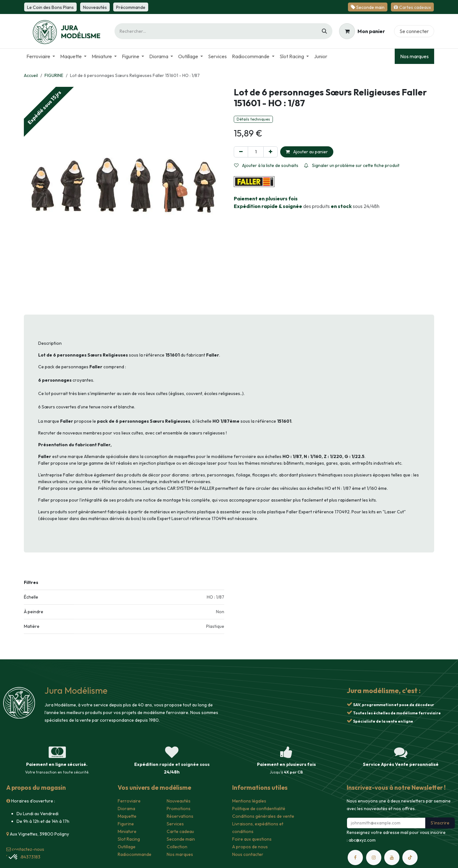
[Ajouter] (271, 152)
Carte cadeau (180, 831)
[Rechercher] (324, 31)
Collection (177, 847)
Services (175, 824)
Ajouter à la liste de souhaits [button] (266, 165)
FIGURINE (54, 75)
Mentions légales (249, 801)
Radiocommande (135, 854)
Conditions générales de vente (263, 816)
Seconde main (181, 839)
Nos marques (414, 56)
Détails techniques (253, 119)
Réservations (180, 816)
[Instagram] (374, 858)
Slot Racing (129, 839)
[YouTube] (392, 858)
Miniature (127, 831)
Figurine (126, 824)
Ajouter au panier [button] (307, 152)
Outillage (127, 847)
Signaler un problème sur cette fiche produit (352, 165)
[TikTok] (410, 858)
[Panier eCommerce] (362, 31)
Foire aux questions (252, 839)
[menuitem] (41, 56)
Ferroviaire (129, 801)
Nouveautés (179, 801)
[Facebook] (355, 858)
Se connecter (414, 31)
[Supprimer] (241, 152)
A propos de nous (250, 847)
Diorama (126, 809)
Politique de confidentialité (259, 809)
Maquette (127, 816)
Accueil (31, 75)
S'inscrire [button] (440, 823)
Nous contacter (248, 854)
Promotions (179, 809)
